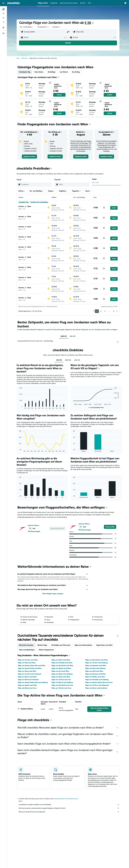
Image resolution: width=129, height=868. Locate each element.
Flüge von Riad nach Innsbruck (28, 680)
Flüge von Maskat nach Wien (61, 668)
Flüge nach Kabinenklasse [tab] (83, 645)
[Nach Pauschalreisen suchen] (3, 22)
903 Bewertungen (34, 531)
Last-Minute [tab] (64, 72)
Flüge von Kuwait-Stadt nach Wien (30, 668)
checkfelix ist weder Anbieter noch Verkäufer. (69, 805)
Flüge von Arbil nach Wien (94, 671)
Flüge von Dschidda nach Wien (62, 663)
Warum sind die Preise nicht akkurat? (69, 812)
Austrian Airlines (33, 525)
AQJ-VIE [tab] (73, 336)
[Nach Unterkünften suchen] (3, 13)
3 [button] (105, 311)
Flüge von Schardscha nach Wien (96, 660)
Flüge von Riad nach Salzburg (95, 668)
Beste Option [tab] (39, 72)
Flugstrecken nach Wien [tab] (104, 645)
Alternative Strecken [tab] (26, 645)
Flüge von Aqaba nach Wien (27, 685)
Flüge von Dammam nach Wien (96, 666)
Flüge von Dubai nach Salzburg (62, 674)
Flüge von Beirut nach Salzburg (62, 682)
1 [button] (97, 311)
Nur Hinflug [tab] (76, 72)
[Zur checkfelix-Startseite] (14, 3)
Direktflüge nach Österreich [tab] (61, 645)
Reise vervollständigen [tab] (27, 650)
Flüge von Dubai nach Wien (61, 660)
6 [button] (114, 311)
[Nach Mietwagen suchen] (3, 18)
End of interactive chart (18, 407)
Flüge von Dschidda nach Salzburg (97, 680)
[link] (29, 157)
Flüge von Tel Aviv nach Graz (61, 688)
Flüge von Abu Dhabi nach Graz (62, 685)
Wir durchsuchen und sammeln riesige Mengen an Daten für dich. (69, 808)
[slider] (120, 185)
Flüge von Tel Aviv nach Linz (61, 680)
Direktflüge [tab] (52, 72)
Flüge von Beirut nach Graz (27, 688)
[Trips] (3, 28)
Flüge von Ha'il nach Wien (60, 671)
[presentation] (93, 23)
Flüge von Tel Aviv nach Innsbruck (29, 674)
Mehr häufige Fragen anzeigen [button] (53, 594)
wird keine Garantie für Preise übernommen (66, 799)
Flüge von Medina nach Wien (95, 677)
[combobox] (27, 27)
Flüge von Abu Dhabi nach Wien (62, 666)
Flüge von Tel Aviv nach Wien (28, 660)
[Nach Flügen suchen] (3, 9)
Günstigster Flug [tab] (25, 72)
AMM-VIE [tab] (64, 336)
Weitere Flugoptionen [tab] (46, 650)
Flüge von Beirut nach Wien (27, 677)
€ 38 (88, 23)
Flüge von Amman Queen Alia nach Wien (32, 666)
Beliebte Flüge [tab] (42, 645)
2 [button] (101, 311)
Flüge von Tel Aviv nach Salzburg (96, 663)
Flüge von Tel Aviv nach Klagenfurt (97, 685)
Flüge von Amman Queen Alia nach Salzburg (33, 682)
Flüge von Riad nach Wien (27, 663)
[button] (3, 3)
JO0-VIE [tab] (59, 360)
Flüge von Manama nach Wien (95, 674)
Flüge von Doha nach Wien (27, 671)
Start (18, 58)
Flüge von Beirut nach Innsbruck (96, 688)
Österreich (24, 58)
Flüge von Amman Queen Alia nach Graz (99, 682)
